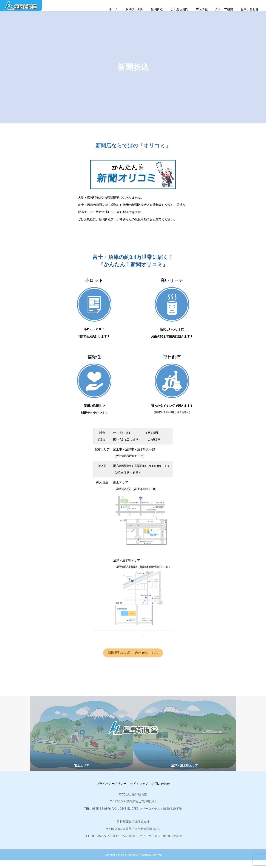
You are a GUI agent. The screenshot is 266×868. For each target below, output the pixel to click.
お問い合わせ (250, 9)
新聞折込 (157, 9)
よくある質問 (179, 9)
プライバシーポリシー (111, 791)
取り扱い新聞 (134, 9)
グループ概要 (224, 9)
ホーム (113, 9)
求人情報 (202, 9)
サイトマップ (139, 791)
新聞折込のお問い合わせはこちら (133, 660)
